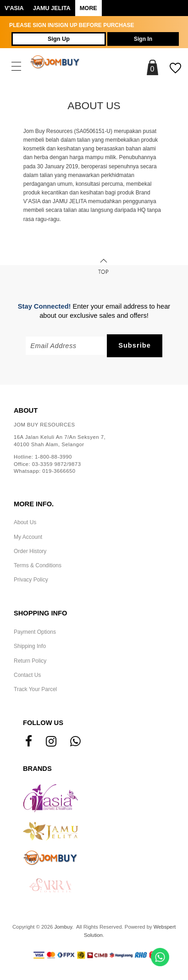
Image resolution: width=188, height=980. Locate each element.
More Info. (34, 504)
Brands (37, 769)
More (88, 8)
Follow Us (43, 723)
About (26, 410)
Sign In (143, 39)
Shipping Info (30, 646)
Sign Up (59, 39)
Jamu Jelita (52, 8)
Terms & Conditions (38, 565)
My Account (28, 537)
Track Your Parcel (35, 689)
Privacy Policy (31, 580)
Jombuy (63, 927)
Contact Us (27, 675)
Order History (30, 551)
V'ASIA (14, 8)
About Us (25, 522)
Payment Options (35, 632)
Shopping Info (40, 613)
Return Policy (30, 661)
